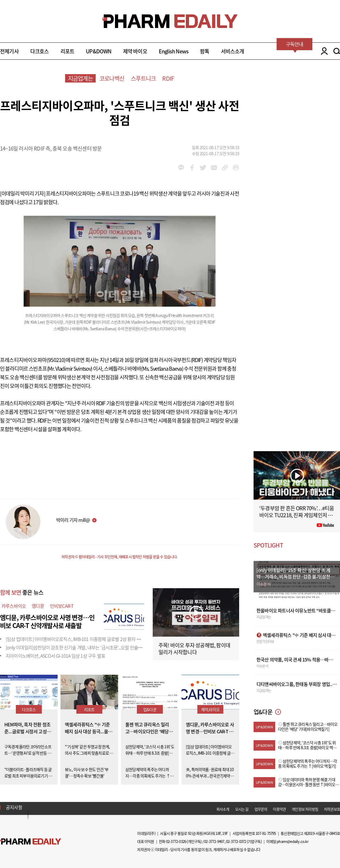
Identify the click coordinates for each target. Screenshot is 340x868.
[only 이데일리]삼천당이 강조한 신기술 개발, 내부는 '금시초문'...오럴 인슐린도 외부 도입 (85, 647)
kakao (181, 168)
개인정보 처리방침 (305, 809)
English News (174, 51)
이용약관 (279, 809)
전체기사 (9, 51)
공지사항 (14, 807)
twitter (203, 168)
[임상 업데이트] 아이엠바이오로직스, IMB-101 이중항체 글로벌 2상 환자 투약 (75, 639)
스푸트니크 (143, 78)
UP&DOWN (99, 51)
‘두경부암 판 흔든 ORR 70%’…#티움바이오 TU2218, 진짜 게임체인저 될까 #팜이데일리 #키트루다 (297, 515)
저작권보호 (332, 809)
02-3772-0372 (236, 841)
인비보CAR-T (62, 606)
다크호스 (40, 51)
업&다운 (150, 709)
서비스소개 (233, 51)
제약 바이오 (135, 51)
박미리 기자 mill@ (73, 520)
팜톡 (205, 51)
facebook (192, 168)
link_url (225, 168)
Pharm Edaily (31, 842)
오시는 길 (242, 809)
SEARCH (337, 51)
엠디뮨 (38, 606)
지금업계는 (80, 78)
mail (214, 168)
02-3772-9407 (214, 841)
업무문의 (261, 809)
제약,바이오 (210, 709)
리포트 (68, 51)
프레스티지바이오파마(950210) (33, 360)
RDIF (168, 78)
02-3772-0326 (176, 841)
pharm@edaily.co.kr (292, 841)
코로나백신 (112, 78)
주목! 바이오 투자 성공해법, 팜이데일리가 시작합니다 (194, 649)
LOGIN (323, 51)
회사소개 (223, 809)
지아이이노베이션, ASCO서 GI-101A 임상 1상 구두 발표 (55, 656)
